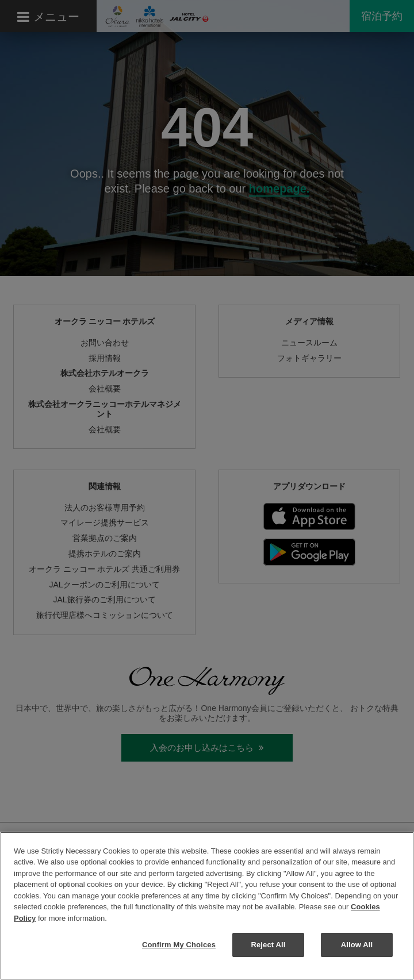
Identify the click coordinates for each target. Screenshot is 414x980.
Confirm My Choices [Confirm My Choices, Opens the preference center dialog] (179, 945)
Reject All (268, 945)
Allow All (357, 945)
